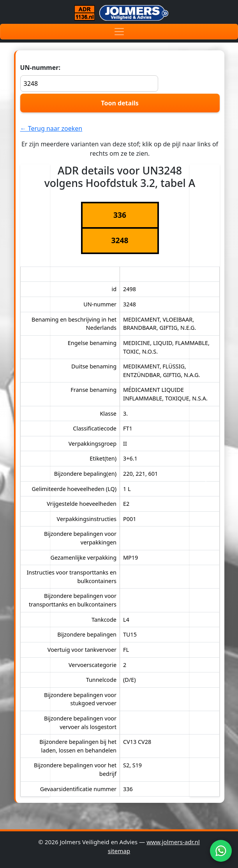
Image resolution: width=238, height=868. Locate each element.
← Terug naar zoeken (51, 128)
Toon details (120, 103)
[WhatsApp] (221, 851)
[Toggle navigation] (119, 32)
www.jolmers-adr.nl (173, 842)
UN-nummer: (89, 77)
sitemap (119, 851)
